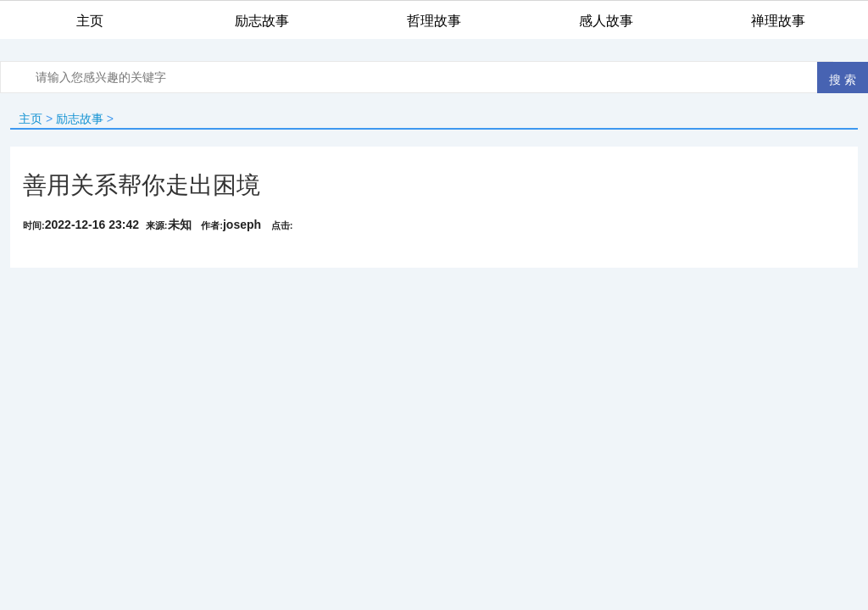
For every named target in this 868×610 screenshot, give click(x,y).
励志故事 (80, 119)
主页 (31, 119)
